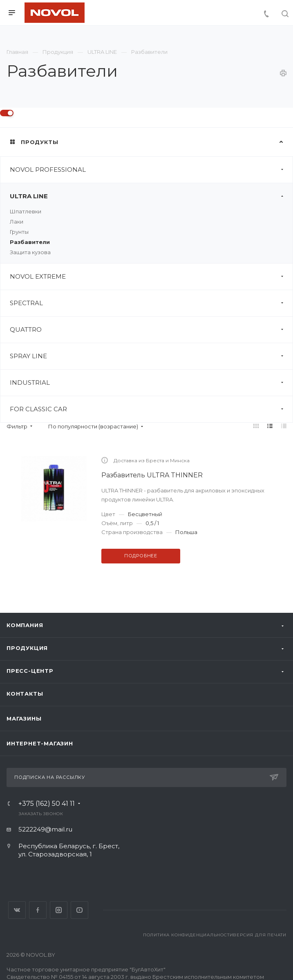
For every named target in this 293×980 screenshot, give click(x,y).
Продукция (27, 648)
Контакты (25, 694)
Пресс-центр (30, 671)
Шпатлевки (26, 211)
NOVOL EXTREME (151, 277)
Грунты (19, 232)
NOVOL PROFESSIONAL (151, 170)
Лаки (17, 222)
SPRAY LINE (151, 356)
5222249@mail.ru (45, 829)
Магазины (24, 718)
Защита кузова (30, 252)
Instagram (59, 910)
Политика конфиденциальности (188, 935)
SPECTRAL (151, 303)
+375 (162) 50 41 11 (47, 804)
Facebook (38, 910)
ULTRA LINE (151, 196)
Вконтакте (17, 910)
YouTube (79, 910)
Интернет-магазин (40, 743)
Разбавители (30, 242)
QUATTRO (151, 330)
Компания (25, 625)
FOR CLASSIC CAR (151, 409)
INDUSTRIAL (151, 383)
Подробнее (141, 556)
